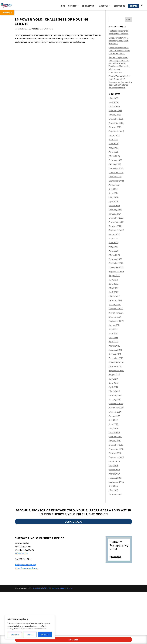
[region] (30, 627)
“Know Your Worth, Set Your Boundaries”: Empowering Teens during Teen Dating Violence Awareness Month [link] (121, 82)
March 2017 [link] (114, 474)
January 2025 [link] (115, 164)
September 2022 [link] (116, 271)
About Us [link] (104, 6)
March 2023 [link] (114, 255)
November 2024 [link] (116, 172)
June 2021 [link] (114, 333)
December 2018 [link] (116, 445)
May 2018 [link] (113, 465)
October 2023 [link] (115, 226)
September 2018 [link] (116, 457)
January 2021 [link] (115, 354)
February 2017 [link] (115, 478)
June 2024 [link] (114, 193)
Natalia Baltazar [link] (22, 29)
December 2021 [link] (116, 309)
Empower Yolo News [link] (46, 29)
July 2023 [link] (113, 238)
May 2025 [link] (113, 148)
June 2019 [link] (114, 424)
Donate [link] (133, 6)
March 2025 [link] (114, 156)
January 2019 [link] (115, 441)
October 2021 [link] (115, 317)
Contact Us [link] (119, 6)
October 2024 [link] (115, 177)
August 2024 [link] (115, 185)
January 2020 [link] (115, 399)
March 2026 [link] (114, 106)
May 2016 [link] (113, 490)
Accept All (45, 634)
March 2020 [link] (114, 391)
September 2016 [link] (116, 482)
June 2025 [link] (114, 144)
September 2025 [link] (116, 131)
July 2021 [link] (113, 329)
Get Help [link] (72, 6)
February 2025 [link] (115, 160)
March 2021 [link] (114, 346)
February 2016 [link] (115, 494)
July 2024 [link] (113, 189)
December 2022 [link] (116, 263)
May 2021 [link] (113, 337)
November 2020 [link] (116, 362)
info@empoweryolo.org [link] (25, 565)
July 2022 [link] (113, 280)
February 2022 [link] (115, 300)
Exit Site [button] (73, 580)
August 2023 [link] (115, 234)
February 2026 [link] (115, 111)
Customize (15, 634)
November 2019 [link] (116, 408)
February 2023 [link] (115, 259)
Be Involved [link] (88, 6)
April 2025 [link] (114, 152)
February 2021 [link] (115, 350)
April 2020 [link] (114, 387)
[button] (129, 19)
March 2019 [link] (114, 432)
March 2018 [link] (114, 470)
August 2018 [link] (115, 461)
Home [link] (62, 6)
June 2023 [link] (114, 243)
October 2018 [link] (115, 453)
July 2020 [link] (113, 379)
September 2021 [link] (116, 321)
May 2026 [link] (113, 98)
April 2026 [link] (114, 102)
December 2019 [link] (116, 404)
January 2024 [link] (115, 214)
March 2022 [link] (114, 296)
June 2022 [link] (114, 284)
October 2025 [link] (115, 127)
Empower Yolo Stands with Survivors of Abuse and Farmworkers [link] (120, 50)
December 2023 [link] (116, 218)
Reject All (30, 634)
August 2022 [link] (115, 276)
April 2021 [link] (114, 342)
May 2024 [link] (113, 197)
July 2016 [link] (113, 486)
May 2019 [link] (113, 428)
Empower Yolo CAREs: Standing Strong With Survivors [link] (119, 41)
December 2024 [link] (116, 168)
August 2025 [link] (115, 135)
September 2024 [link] (116, 181)
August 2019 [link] (115, 416)
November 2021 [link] (116, 313)
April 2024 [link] (114, 201)
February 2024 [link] (115, 210)
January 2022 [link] (115, 304)
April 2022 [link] (114, 292)
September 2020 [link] (116, 371)
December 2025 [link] (116, 119)
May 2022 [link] (113, 288)
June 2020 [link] (114, 383)
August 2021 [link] (115, 325)
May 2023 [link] (113, 247)
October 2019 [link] (115, 412)
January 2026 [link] (115, 115)
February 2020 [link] (115, 395)
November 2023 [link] (116, 222)
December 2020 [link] (116, 358)
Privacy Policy (37, 588)
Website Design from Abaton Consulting (57, 588)
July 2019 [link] (113, 420)
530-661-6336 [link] (21, 553)
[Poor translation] (8, 608)
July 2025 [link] (113, 139)
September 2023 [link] (116, 230)
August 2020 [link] (115, 375)
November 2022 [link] (116, 267)
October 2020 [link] (115, 366)
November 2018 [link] (116, 449)
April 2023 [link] (114, 251)
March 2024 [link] (114, 205)
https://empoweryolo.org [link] (26, 568)
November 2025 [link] (116, 123)
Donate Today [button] (73, 522)
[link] (12, 5)
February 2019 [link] (115, 437)
